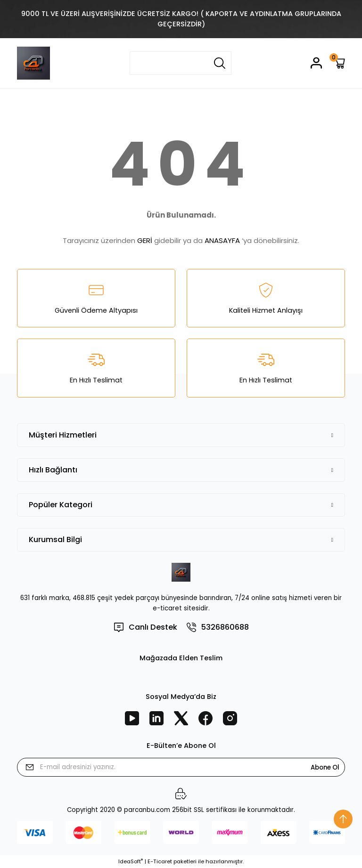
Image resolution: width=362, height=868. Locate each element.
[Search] (181, 63)
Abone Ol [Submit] (325, 767)
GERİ (145, 240)
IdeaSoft (131, 861)
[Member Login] (316, 63)
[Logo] (33, 63)
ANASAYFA (222, 240)
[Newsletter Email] (181, 767)
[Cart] (339, 63)
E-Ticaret (160, 861)
